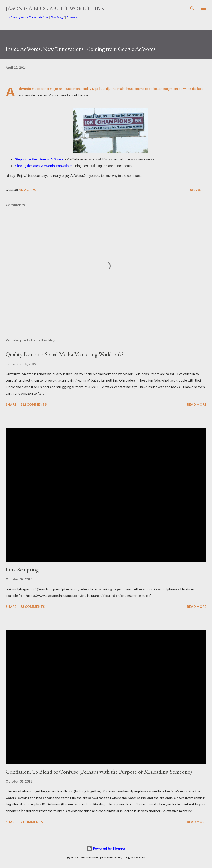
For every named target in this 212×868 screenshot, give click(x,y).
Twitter (43, 17)
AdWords (27, 190)
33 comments (33, 606)
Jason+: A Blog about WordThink (55, 8)
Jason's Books (28, 17)
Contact (72, 17)
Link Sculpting (22, 569)
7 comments (32, 822)
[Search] (192, 8)
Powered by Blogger (106, 848)
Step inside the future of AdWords (39, 159)
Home (13, 17)
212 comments (33, 404)
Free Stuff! (57, 17)
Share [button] (195, 190)
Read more (197, 404)
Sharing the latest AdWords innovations (44, 166)
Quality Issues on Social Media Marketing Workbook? (65, 354)
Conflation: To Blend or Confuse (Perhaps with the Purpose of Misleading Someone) (99, 772)
